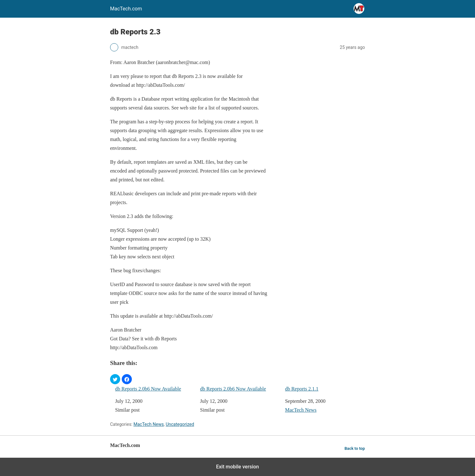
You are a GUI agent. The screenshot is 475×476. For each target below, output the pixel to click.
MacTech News (301, 410)
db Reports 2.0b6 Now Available (148, 389)
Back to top (355, 448)
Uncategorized (180, 424)
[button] (115, 379)
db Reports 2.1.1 (302, 389)
